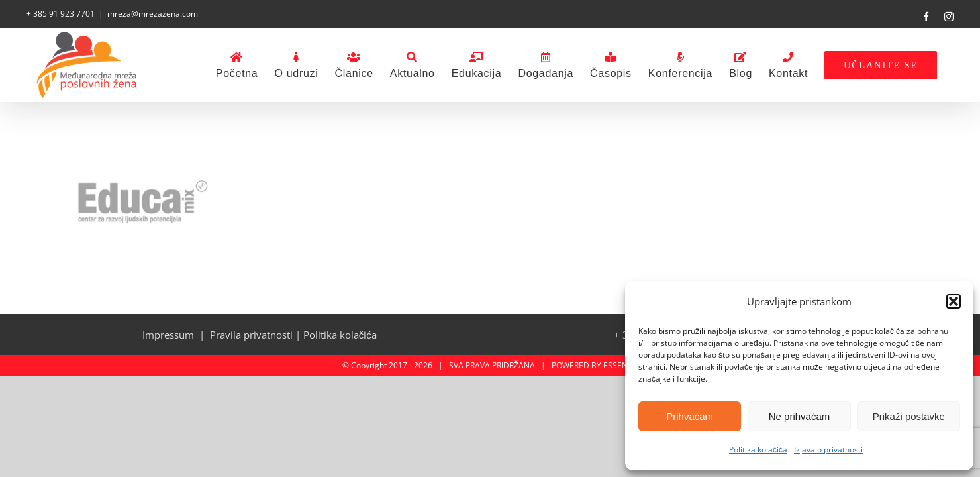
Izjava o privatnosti (828, 450)
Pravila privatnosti (251, 335)
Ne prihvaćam (800, 416)
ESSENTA (620, 365)
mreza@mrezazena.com (153, 14)
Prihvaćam (690, 416)
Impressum (168, 335)
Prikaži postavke (909, 416)
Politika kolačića (758, 450)
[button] (954, 301)
